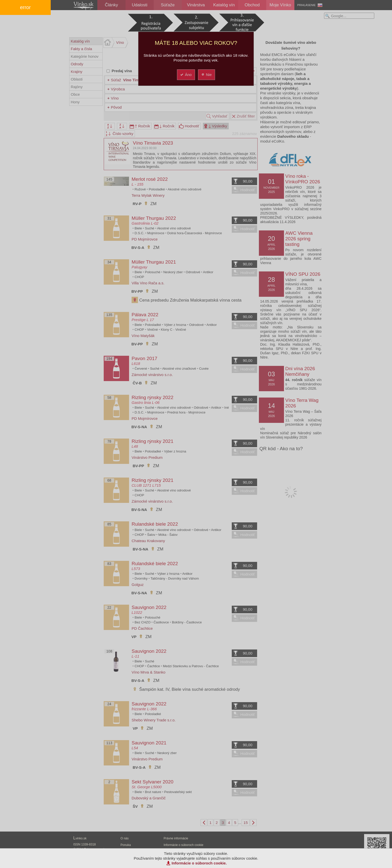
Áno (186, 75)
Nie (206, 75)
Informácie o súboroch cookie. (199, 863)
